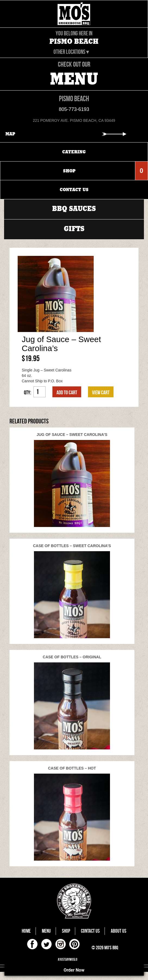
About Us (119, 931)
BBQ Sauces (74, 209)
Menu (46, 931)
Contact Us (90, 931)
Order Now (74, 970)
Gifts (74, 229)
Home (26, 931)
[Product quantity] (40, 392)
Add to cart (67, 392)
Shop (66, 931)
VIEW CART (101, 392)
